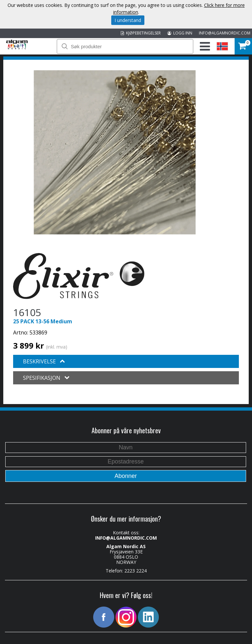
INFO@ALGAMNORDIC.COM (225, 33)
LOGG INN (180, 33)
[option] (115, 152)
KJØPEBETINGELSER (141, 33)
